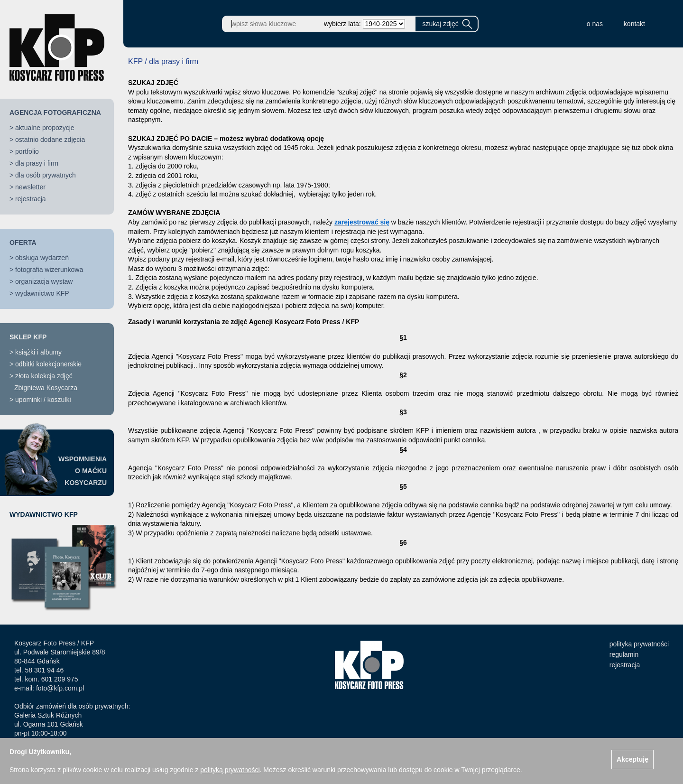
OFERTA (23, 243)
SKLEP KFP (28, 337)
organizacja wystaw (44, 281)
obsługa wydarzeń (42, 258)
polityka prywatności (639, 644)
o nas (595, 24)
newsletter (30, 187)
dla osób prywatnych (46, 175)
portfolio (27, 151)
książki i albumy (38, 352)
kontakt (634, 24)
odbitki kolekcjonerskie (48, 364)
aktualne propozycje (45, 128)
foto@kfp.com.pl (60, 688)
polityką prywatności (230, 770)
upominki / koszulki (43, 400)
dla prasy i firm (37, 163)
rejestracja (31, 199)
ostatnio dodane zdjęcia (50, 140)
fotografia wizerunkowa (49, 270)
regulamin (624, 654)
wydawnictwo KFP (42, 293)
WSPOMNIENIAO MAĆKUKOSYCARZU (83, 471)
